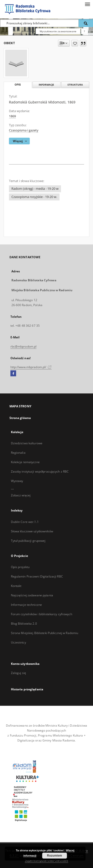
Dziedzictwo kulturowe (27, 443)
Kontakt (16, 586)
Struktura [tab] (75, 85)
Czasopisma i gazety (24, 130)
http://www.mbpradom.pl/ (31, 367)
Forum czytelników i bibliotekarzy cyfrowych (42, 614)
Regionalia (18, 453)
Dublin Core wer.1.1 (25, 522)
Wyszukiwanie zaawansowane (58, 31)
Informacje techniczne (27, 605)
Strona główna (20, 418)
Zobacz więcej (21, 495)
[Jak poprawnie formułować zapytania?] (84, 31)
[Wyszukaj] (86, 23)
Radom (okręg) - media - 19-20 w (35, 189)
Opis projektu (20, 567)
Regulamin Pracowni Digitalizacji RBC (37, 576)
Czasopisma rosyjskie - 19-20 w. (34, 197)
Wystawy (17, 481)
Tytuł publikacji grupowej (28, 541)
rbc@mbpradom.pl (24, 346)
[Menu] (87, 4)
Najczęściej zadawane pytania (32, 595)
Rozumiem (54, 856)
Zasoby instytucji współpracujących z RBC (40, 471)
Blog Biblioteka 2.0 (24, 624)
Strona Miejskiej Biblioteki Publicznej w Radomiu (45, 633)
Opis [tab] (18, 85)
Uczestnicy (18, 642)
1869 (12, 116)
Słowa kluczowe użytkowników (32, 531)
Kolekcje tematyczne (25, 462)
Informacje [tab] (46, 85)
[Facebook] (13, 374)
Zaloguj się (19, 673)
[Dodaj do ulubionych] (75, 43)
